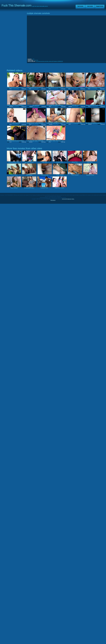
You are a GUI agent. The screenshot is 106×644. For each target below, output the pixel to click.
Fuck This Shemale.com (16, 5)
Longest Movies (100, 6)
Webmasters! (53, 200)
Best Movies (80, 6)
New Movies (90, 6)
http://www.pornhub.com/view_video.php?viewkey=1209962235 (49, 61)
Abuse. (73, 199)
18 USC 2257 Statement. (67, 199)
